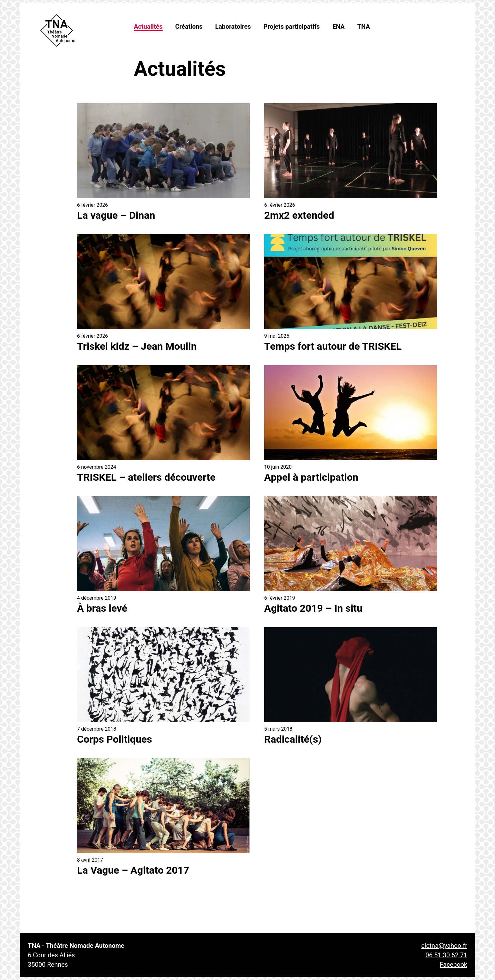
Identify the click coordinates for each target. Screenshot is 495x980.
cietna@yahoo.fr (444, 946)
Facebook (453, 965)
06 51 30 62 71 (446, 955)
